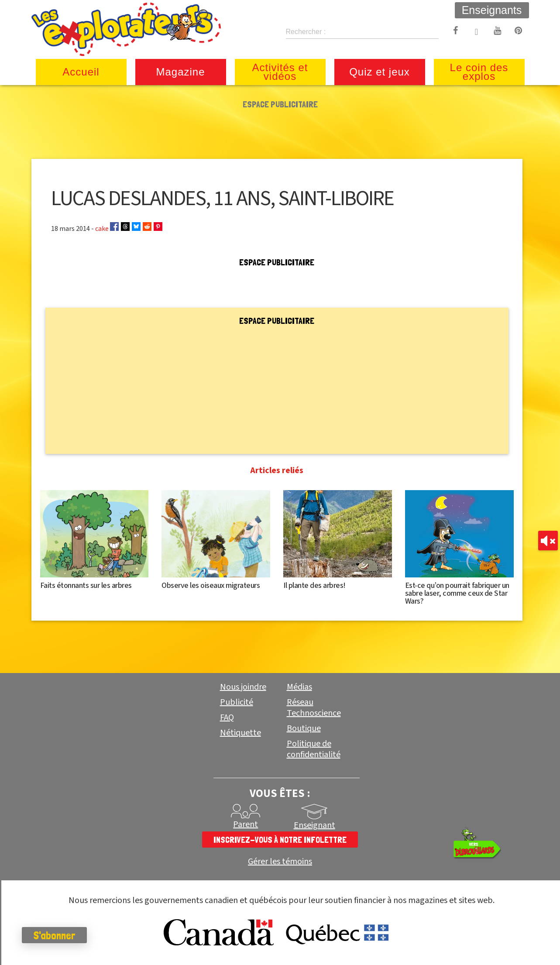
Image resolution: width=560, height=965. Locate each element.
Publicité (237, 702)
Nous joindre (243, 687)
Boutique (304, 728)
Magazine (180, 72)
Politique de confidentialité (314, 749)
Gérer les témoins (280, 862)
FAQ (227, 718)
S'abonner (54, 935)
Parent (246, 824)
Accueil (81, 72)
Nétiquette (240, 733)
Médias (299, 687)
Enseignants (492, 10)
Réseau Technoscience (314, 708)
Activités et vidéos (280, 72)
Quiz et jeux (380, 72)
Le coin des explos (479, 72)
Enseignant (314, 825)
